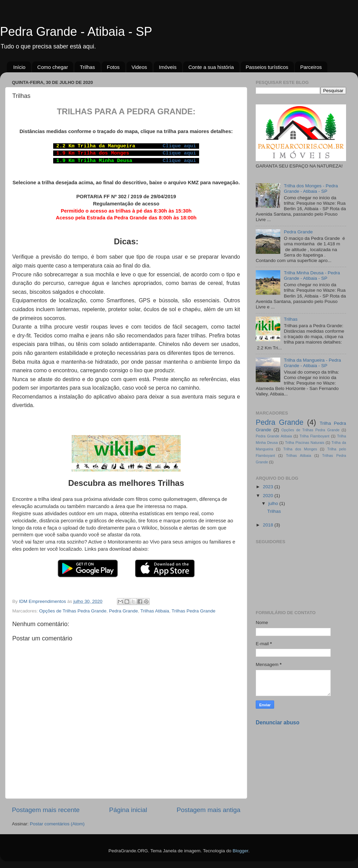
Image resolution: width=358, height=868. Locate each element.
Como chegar (53, 67)
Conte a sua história (211, 67)
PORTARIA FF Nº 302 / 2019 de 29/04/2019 (126, 197)
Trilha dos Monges (300, 449)
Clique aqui (179, 146)
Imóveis (168, 67)
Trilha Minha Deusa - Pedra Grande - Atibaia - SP (312, 276)
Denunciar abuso (278, 722)
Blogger (240, 851)
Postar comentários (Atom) (57, 824)
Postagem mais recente (46, 810)
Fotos (113, 67)
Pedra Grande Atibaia (274, 436)
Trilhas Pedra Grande (193, 611)
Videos (139, 67)
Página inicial (128, 810)
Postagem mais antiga (208, 810)
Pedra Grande (124, 611)
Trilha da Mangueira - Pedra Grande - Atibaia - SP (312, 363)
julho (274, 503)
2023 (269, 487)
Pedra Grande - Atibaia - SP (76, 32)
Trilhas (87, 67)
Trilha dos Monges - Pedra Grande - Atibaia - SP (311, 189)
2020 (269, 496)
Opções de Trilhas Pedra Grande (73, 611)
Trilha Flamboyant (315, 436)
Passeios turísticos (267, 67)
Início (19, 67)
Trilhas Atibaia (155, 611)
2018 (269, 525)
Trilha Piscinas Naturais (305, 443)
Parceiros (311, 67)
